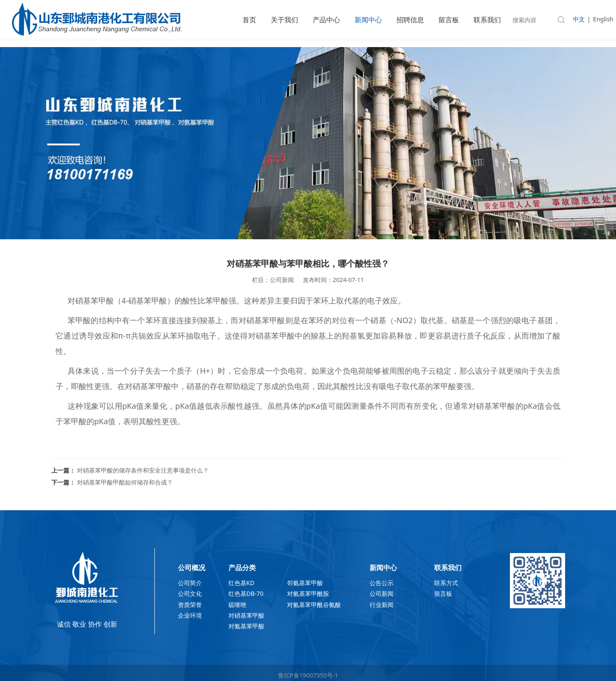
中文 (579, 19)
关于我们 (284, 20)
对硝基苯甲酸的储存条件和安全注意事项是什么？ (143, 470)
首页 (249, 20)
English (603, 19)
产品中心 (326, 20)
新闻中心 (368, 20)
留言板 (449, 20)
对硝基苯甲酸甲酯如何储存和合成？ (125, 482)
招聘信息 (410, 20)
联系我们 (487, 20)
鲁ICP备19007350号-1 (308, 675)
